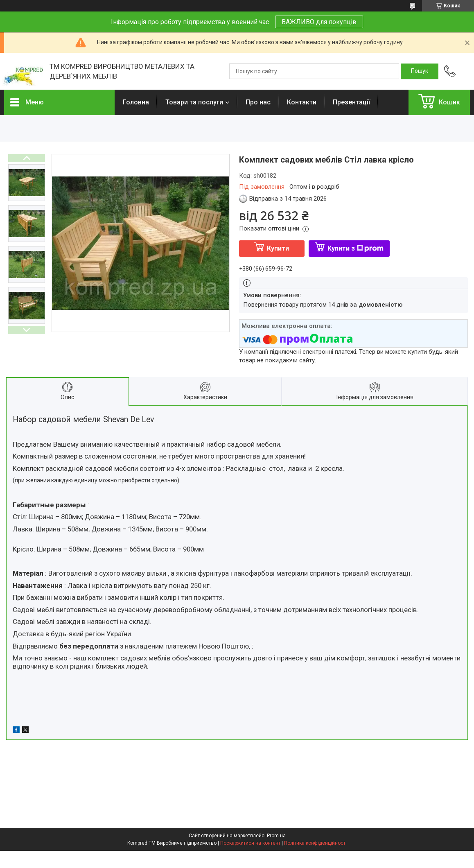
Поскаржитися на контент (250, 843)
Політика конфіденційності (315, 843)
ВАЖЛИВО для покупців (319, 22)
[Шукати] (420, 71)
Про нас (258, 102)
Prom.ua (276, 836)
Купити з (355, 248)
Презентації (351, 102)
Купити (278, 248)
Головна (136, 102)
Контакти (302, 102)
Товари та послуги (194, 102)
